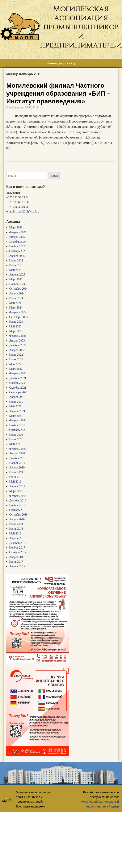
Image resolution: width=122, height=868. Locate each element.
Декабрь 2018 (18, 501)
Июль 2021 (16, 402)
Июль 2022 (16, 355)
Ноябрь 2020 (17, 425)
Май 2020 (15, 444)
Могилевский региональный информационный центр (100, 804)
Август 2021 (17, 397)
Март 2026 (16, 228)
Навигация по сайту (61, 63)
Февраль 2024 (18, 312)
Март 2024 (16, 308)
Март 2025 (16, 279)
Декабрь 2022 (18, 345)
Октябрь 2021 (18, 388)
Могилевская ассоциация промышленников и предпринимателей (81, 27)
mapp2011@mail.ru (28, 212)
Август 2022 (17, 350)
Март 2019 (16, 491)
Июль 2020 (16, 435)
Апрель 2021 (17, 411)
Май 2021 (15, 406)
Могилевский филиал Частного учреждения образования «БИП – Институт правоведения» (58, 93)
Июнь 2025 (16, 265)
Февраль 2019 (18, 496)
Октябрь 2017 (18, 552)
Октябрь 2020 (18, 430)
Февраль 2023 (18, 336)
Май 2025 (15, 270)
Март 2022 (16, 369)
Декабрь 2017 (18, 543)
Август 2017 (17, 557)
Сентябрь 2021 (18, 392)
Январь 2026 (17, 237)
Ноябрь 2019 (17, 463)
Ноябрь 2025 (17, 246)
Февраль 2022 (18, 373)
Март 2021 (16, 416)
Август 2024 (17, 294)
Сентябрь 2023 (18, 317)
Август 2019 (17, 468)
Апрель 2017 (17, 566)
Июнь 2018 (16, 529)
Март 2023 (16, 331)
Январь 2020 (17, 453)
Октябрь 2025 (18, 251)
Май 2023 (15, 326)
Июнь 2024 (16, 298)
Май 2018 (15, 534)
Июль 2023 (16, 322)
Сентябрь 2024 (18, 289)
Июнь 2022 (16, 359)
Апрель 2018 (17, 538)
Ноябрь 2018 (17, 505)
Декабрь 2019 (18, 458)
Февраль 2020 (18, 449)
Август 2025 (17, 256)
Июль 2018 (16, 524)
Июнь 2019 (16, 477)
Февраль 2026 (18, 232)
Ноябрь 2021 (17, 383)
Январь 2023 (17, 341)
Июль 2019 (16, 472)
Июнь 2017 (16, 562)
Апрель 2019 (17, 486)
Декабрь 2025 (18, 242)
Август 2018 (17, 519)
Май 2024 (15, 303)
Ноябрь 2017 (17, 548)
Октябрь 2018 (18, 510)
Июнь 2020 (16, 439)
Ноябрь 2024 (17, 284)
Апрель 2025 (17, 275)
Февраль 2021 (18, 420)
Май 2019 (15, 482)
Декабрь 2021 (18, 378)
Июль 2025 (16, 261)
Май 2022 (15, 364)
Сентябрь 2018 (18, 515)
